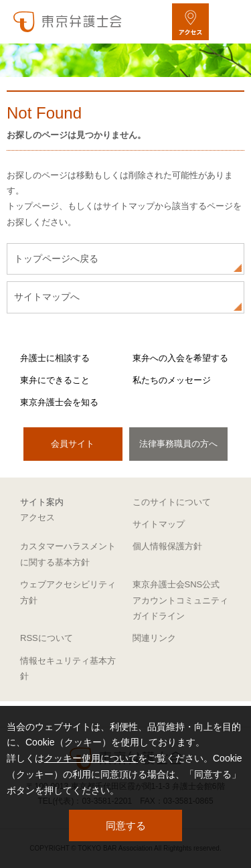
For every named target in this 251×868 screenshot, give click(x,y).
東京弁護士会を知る (59, 402)
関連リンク (154, 638)
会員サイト (73, 444)
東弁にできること (55, 380)
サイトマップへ (47, 297)
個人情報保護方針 (167, 546)
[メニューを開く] (229, 22)
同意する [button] (126, 825)
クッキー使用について (91, 758)
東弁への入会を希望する (180, 358)
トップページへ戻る (56, 259)
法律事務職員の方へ (178, 444)
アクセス (37, 517)
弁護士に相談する (55, 358)
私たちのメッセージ (172, 380)
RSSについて (47, 638)
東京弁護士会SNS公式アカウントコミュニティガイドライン (180, 600)
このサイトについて (172, 502)
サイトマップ (159, 524)
